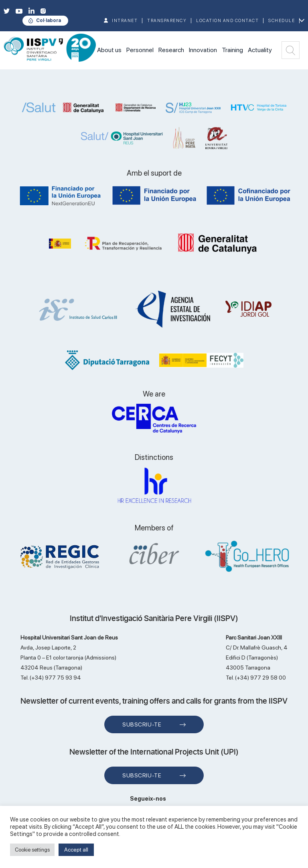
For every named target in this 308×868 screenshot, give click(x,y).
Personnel (140, 50)
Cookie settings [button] (32, 850)
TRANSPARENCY (167, 21)
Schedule (282, 21)
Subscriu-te (142, 724)
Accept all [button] (76, 850)
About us (109, 50)
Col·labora (49, 20)
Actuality (260, 50)
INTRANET (125, 21)
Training (232, 50)
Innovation (203, 50)
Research (171, 50)
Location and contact (227, 21)
